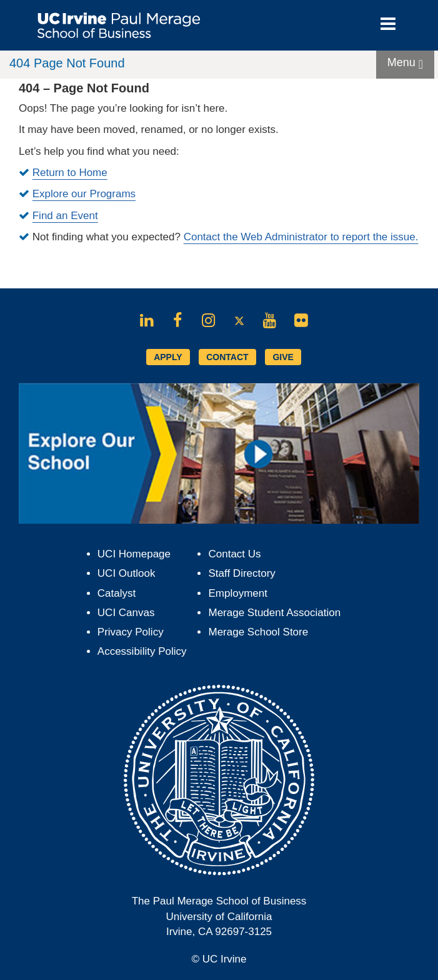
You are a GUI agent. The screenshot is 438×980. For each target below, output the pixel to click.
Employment (237, 593)
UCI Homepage (134, 554)
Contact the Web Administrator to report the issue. (301, 237)
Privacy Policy (131, 632)
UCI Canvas (126, 613)
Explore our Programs (84, 194)
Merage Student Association (274, 613)
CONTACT (227, 357)
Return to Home (70, 173)
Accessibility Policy (142, 651)
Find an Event (65, 216)
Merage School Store (258, 632)
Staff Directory (241, 573)
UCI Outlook (127, 573)
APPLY (168, 357)
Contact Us (234, 554)
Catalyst (117, 593)
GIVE (283, 357)
